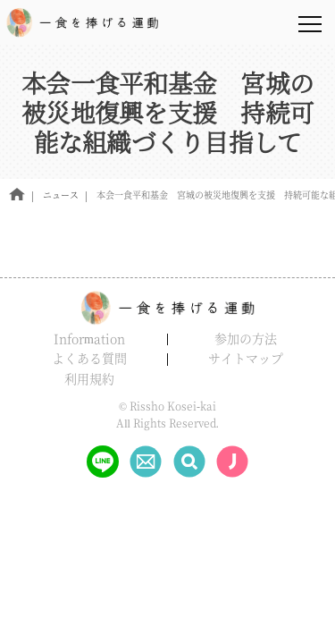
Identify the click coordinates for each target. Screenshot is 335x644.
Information (89, 338)
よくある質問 (89, 358)
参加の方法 (246, 338)
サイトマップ (246, 358)
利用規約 (89, 378)
